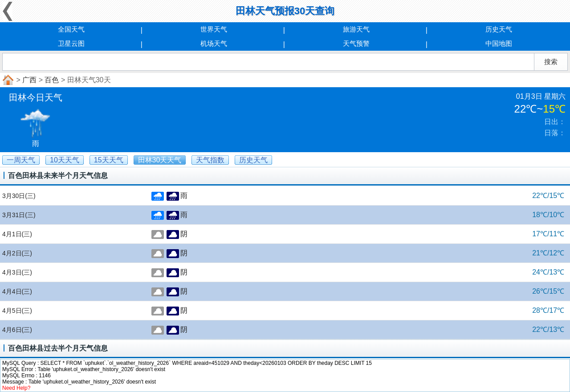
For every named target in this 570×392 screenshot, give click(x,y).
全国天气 (71, 29)
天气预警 (356, 43)
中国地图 (499, 43)
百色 (52, 80)
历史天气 (499, 29)
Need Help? (16, 388)
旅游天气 (356, 29)
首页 (7, 80)
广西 (29, 80)
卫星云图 (71, 43)
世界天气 (214, 29)
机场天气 (214, 43)
